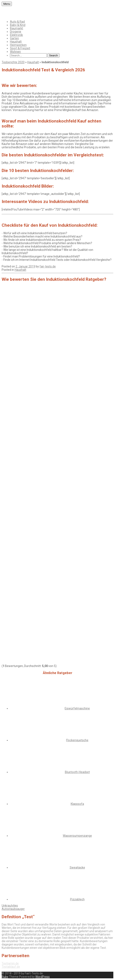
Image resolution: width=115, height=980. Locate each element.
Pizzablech (77, 899)
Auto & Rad (17, 22)
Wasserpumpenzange (77, 836)
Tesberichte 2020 (13, 62)
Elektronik (16, 35)
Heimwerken (18, 45)
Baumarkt (17, 28)
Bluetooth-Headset (77, 772)
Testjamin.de (10, 963)
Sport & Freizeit (20, 48)
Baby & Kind (18, 25)
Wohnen (15, 52)
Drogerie (16, 32)
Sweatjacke (77, 867)
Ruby (5, 977)
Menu (7, 4)
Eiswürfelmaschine (77, 708)
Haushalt (16, 42)
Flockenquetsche (77, 740)
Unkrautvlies (10, 906)
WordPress (43, 977)
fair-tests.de (48, 266)
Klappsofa (77, 804)
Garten (14, 38)
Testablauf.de (11, 967)
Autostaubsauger (13, 909)
